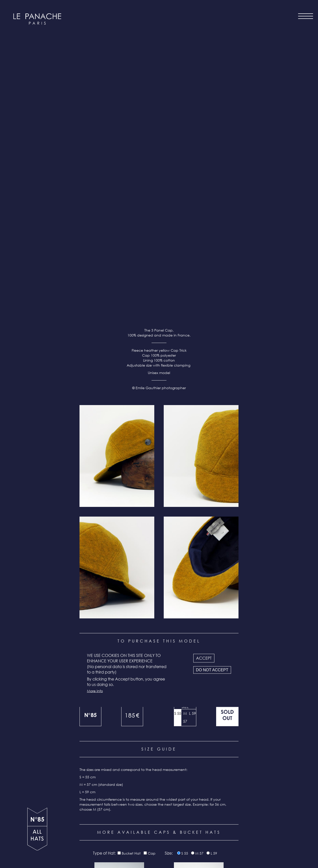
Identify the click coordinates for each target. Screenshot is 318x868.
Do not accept (212, 670)
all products (37, 838)
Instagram (167, 843)
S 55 (178, 395)
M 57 (185, 399)
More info (95, 691)
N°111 (119, 763)
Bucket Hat (131, 535)
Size (185, 389)
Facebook (181, 843)
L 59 (192, 395)
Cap (152, 535)
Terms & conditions (130, 845)
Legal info (142, 852)
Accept (204, 658)
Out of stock (227, 397)
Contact (145, 832)
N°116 (119, 604)
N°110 (199, 763)
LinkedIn (196, 843)
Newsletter (142, 839)
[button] (117, 138)
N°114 (199, 604)
